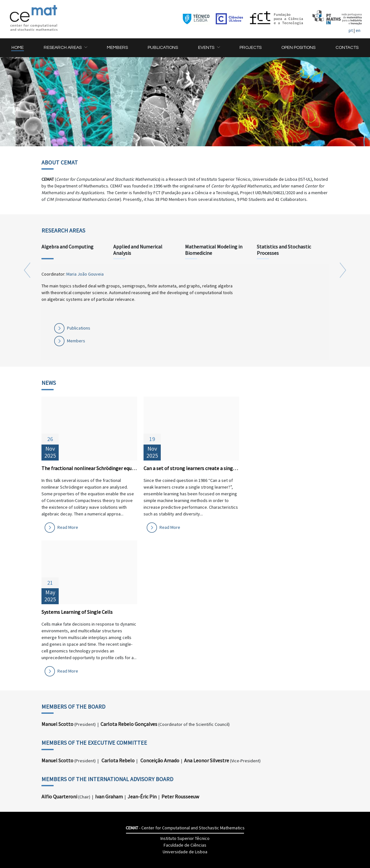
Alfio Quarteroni (59, 796)
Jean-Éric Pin (142, 796)
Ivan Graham (109, 796)
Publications (79, 328)
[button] (65, 48)
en (358, 30)
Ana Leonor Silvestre (207, 760)
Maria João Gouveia (85, 274)
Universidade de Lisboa (185, 852)
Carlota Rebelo (118, 760)
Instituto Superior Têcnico (185, 838)
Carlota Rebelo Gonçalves (129, 724)
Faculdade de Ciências (185, 845)
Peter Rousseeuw (180, 796)
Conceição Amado (160, 760)
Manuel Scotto (57, 724)
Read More (68, 527)
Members (76, 341)
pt (351, 30)
